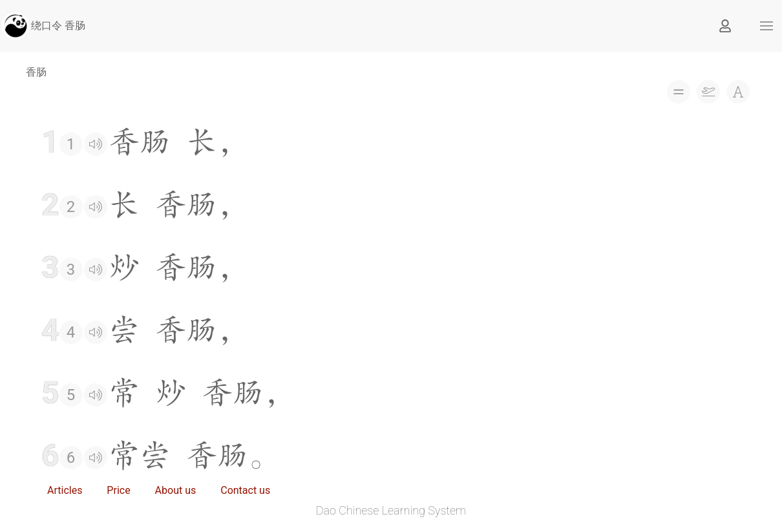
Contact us (245, 490)
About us (176, 490)
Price (118, 490)
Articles (65, 490)
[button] (766, 26)
